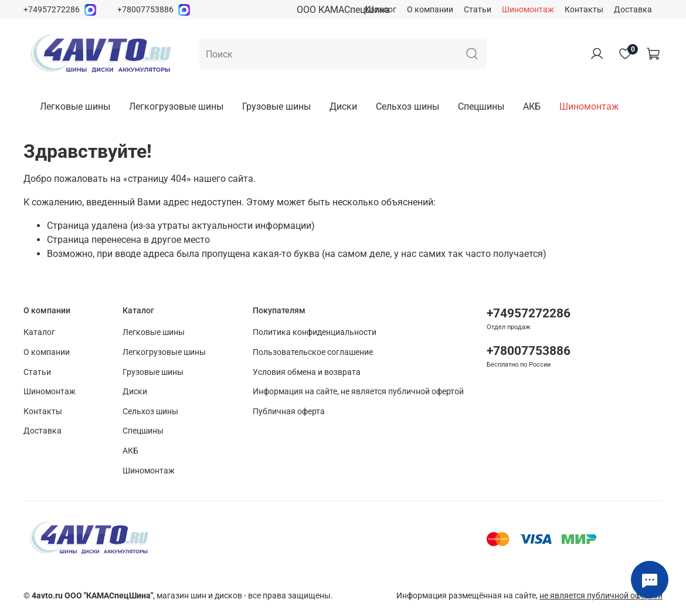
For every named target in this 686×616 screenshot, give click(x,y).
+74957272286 (52, 10)
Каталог (381, 10)
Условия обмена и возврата (307, 372)
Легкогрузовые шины (176, 106)
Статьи (478, 10)
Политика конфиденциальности (315, 332)
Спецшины (481, 106)
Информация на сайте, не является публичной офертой (358, 392)
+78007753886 (145, 10)
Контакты (584, 10)
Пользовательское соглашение (313, 352)
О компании (430, 10)
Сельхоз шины (407, 106)
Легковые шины (75, 106)
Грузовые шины (276, 106)
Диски (343, 106)
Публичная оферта (289, 412)
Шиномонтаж (528, 10)
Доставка (633, 10)
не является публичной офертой (601, 596)
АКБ (532, 106)
